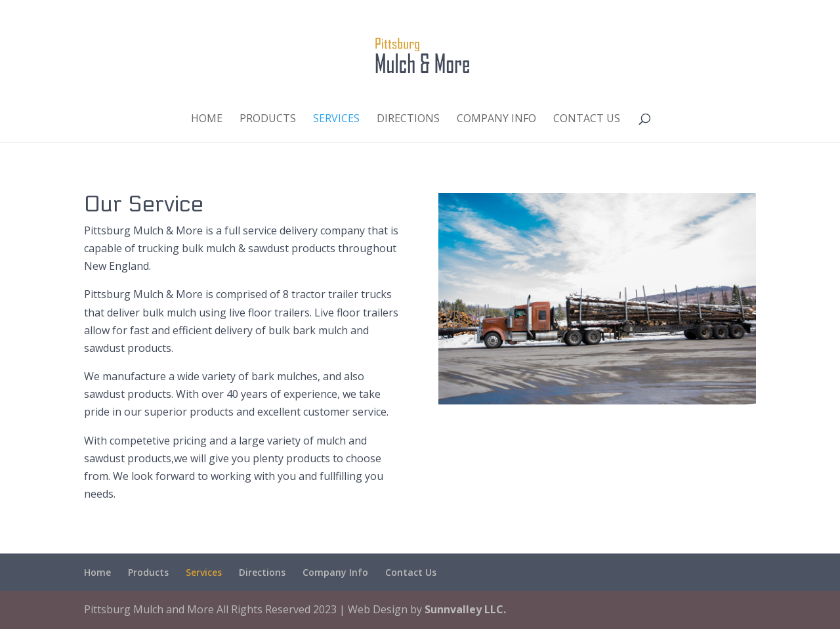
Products (268, 119)
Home (207, 119)
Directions (408, 119)
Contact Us (587, 119)
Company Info (496, 119)
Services (336, 119)
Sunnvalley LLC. (465, 609)
